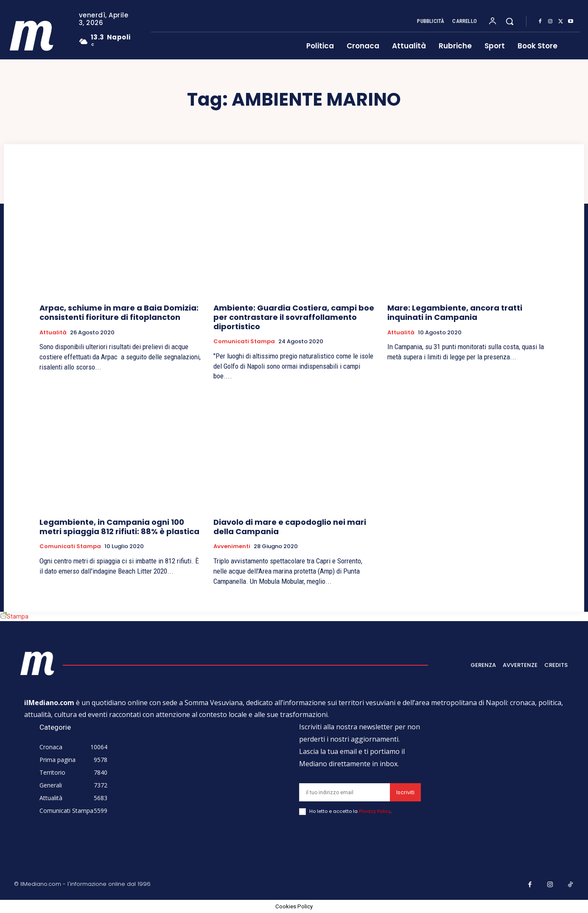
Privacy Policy (375, 811)
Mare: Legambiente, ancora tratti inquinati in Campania (455, 312)
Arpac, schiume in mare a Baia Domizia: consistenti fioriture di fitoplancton (119, 312)
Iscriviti (405, 792)
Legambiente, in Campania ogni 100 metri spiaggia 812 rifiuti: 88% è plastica (119, 527)
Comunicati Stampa (244, 342)
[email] (344, 792)
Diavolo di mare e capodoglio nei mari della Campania (290, 527)
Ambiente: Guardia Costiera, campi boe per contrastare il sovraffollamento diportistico (294, 317)
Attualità (53, 333)
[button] (510, 21)
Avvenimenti (232, 546)
